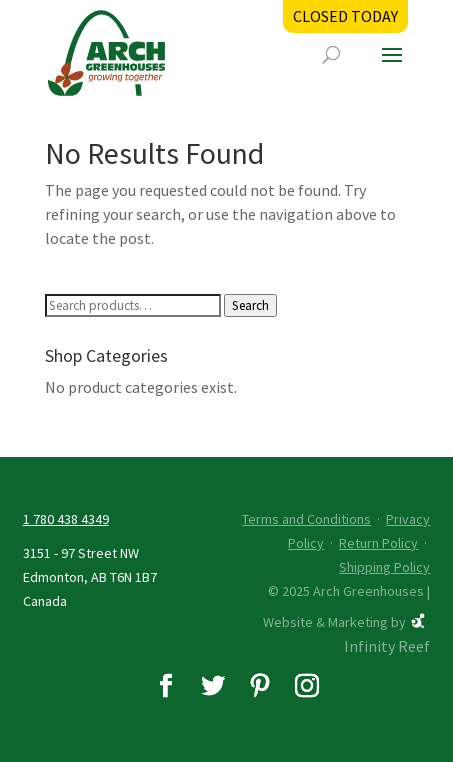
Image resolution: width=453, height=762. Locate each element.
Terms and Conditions (306, 519)
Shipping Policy (384, 567)
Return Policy (378, 543)
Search (250, 305)
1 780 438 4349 (66, 519)
